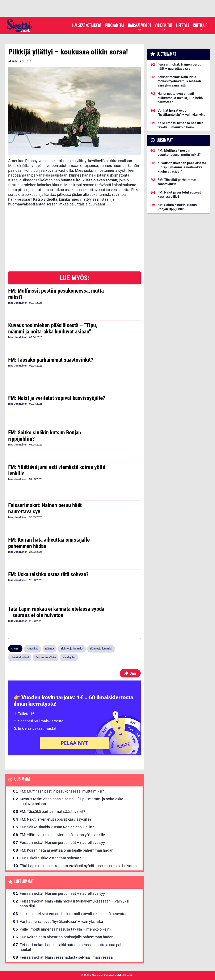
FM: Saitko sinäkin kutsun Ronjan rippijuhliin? (45, 436)
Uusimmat (22, 779)
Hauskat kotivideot (87, 26)
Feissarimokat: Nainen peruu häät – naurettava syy (47, 508)
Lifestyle (183, 26)
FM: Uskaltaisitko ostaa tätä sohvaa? (48, 574)
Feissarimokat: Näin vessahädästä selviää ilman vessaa (66, 957)
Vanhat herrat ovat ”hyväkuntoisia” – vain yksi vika (61, 921)
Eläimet (50, 649)
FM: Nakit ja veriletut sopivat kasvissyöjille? (57, 398)
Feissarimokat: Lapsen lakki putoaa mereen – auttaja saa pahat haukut (73, 947)
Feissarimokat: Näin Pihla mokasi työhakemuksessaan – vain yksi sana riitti (74, 904)
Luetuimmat (24, 882)
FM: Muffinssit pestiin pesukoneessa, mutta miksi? (56, 294)
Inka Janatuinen (18, 303)
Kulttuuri (201, 26)
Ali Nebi (13, 61)
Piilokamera (115, 26)
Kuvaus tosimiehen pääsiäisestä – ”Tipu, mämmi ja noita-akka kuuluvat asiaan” (53, 328)
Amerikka (33, 649)
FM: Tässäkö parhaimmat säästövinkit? (51, 360)
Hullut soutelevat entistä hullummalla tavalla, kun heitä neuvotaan (75, 914)
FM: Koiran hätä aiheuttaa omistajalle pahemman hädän (49, 543)
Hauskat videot (139, 26)
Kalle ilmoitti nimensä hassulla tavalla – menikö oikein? (66, 929)
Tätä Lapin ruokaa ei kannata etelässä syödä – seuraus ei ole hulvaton (56, 612)
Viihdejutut (164, 26)
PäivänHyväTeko (46, 657)
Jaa (130, 673)
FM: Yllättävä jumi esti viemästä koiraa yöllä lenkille (57, 470)
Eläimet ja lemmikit (72, 649)
